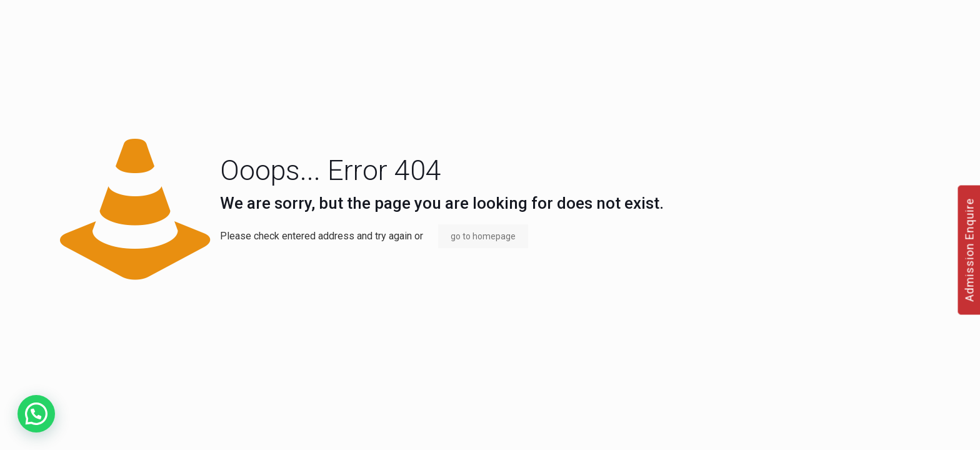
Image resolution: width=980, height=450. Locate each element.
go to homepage (483, 236)
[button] (36, 414)
